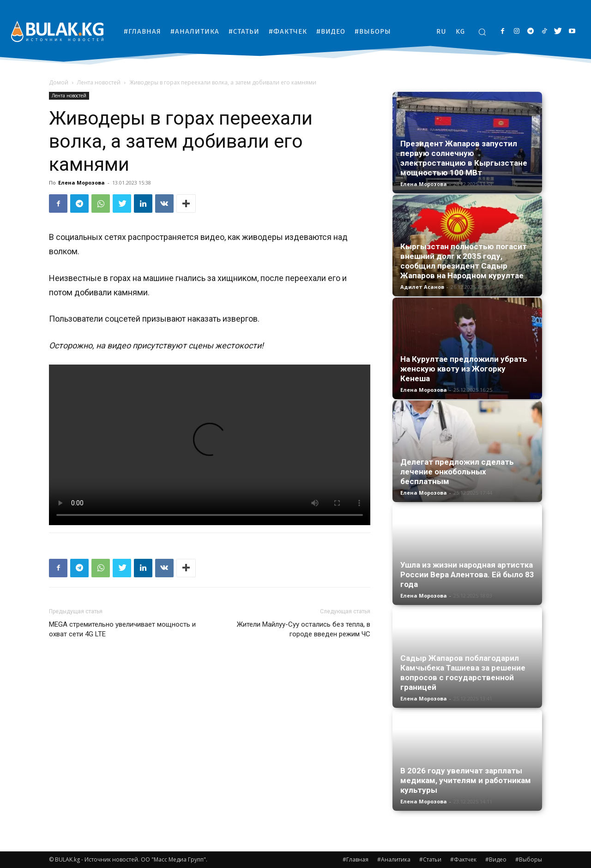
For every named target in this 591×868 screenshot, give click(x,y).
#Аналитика (394, 859)
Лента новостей (99, 82)
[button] (482, 32)
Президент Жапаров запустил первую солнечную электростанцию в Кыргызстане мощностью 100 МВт (464, 158)
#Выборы (529, 859)
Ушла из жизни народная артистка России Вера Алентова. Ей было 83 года (467, 575)
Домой (59, 82)
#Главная (356, 859)
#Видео (496, 859)
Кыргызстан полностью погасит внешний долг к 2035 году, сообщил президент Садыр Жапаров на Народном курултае (464, 261)
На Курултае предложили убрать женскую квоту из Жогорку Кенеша (464, 369)
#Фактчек (463, 859)
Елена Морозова (81, 183)
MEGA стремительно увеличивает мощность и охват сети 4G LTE (122, 629)
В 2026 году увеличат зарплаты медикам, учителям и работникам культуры (466, 780)
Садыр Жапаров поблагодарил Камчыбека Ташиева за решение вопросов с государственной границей (463, 673)
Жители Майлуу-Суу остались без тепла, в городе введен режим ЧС (304, 629)
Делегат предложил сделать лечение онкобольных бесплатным (457, 472)
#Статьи (430, 859)
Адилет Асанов (422, 287)
